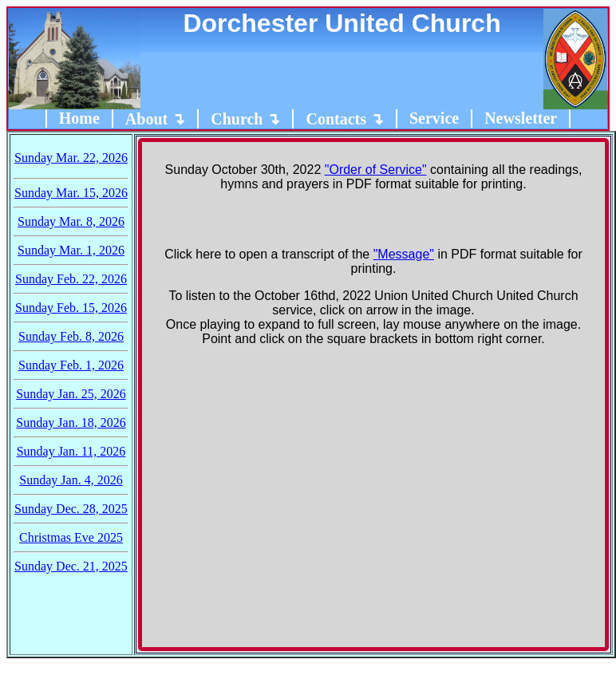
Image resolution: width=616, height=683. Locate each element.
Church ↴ (245, 119)
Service (434, 118)
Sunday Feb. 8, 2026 (71, 336)
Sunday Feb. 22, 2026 (71, 279)
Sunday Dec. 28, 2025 (71, 509)
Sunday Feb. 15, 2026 (71, 308)
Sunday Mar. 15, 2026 (71, 193)
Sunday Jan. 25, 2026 (71, 394)
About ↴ (155, 119)
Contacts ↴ (345, 119)
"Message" (404, 254)
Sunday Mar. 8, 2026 (71, 221)
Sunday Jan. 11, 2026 (71, 451)
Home (79, 118)
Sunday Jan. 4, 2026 (71, 480)
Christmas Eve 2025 (71, 537)
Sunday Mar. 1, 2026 (71, 250)
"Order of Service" (376, 170)
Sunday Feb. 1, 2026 (71, 365)
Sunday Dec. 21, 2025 (71, 566)
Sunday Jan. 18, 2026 (71, 422)
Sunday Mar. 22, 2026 (71, 158)
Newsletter (521, 118)
